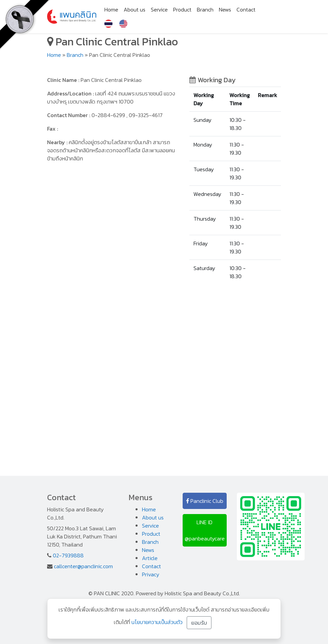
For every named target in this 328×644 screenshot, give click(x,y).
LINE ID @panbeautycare (205, 530)
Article (150, 558)
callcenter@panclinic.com (83, 566)
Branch (205, 9)
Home (111, 9)
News (225, 9)
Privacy (151, 574)
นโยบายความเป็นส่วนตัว (157, 622)
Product (182, 9)
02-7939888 (68, 555)
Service (159, 9)
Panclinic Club (205, 501)
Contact (246, 9)
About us (135, 9)
